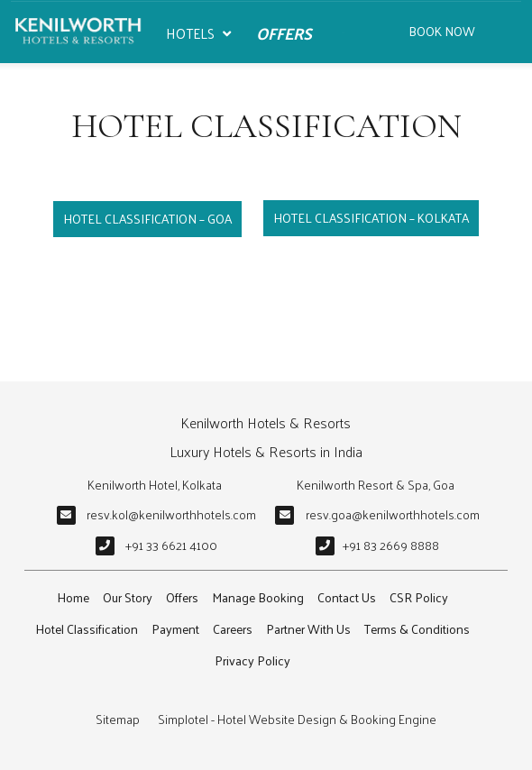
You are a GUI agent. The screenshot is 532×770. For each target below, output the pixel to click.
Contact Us (347, 597)
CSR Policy (419, 597)
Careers (233, 629)
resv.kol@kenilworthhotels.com (171, 514)
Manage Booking (258, 597)
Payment (175, 629)
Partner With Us (308, 629)
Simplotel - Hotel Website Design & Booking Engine (297, 719)
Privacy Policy (252, 660)
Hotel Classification (87, 629)
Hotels (198, 34)
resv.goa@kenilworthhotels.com (393, 514)
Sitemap (118, 719)
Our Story (128, 597)
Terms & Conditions (417, 629)
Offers (284, 33)
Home (73, 597)
